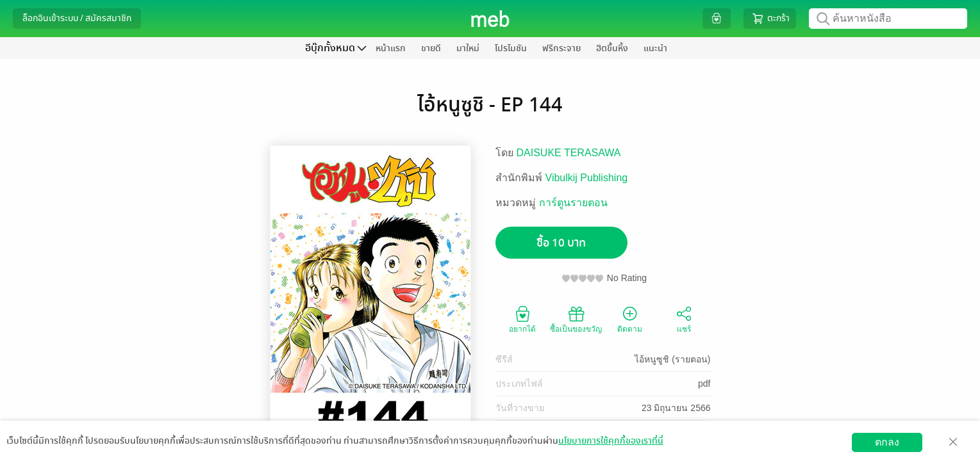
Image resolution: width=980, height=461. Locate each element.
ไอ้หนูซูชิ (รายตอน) (672, 359)
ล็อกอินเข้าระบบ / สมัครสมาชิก (77, 18)
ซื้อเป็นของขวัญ (576, 319)
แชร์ (684, 319)
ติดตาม (630, 319)
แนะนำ (655, 48)
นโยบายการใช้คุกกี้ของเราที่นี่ (611, 441)
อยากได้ (522, 319)
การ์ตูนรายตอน (573, 203)
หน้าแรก (391, 48)
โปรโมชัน (511, 48)
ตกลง (887, 442)
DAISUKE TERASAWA (569, 153)
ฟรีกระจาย (561, 48)
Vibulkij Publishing (587, 178)
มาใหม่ (468, 48)
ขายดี (431, 48)
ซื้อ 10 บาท (561, 243)
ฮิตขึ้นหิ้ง (612, 48)
